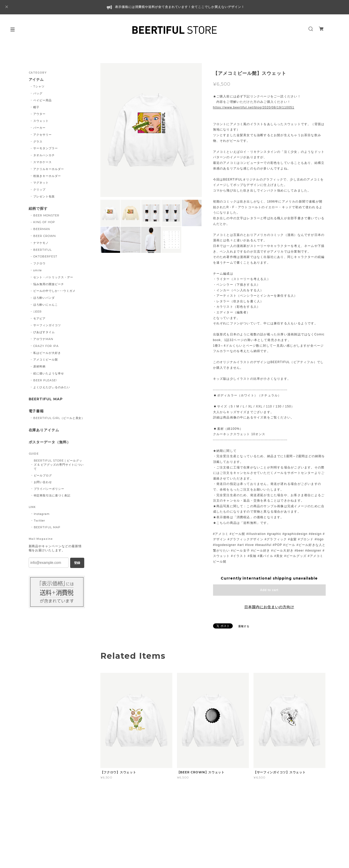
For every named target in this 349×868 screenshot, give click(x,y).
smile (38, 270)
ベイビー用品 (43, 100)
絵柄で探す (38, 209)
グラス (38, 142)
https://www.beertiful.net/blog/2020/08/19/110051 (254, 107)
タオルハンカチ (44, 155)
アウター (39, 114)
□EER (37, 312)
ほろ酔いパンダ (44, 298)
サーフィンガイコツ (47, 325)
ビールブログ (43, 475)
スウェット (41, 121)
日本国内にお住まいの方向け (269, 607)
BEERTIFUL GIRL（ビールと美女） (59, 418)
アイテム (36, 80)
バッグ (38, 93)
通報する (244, 626)
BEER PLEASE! (45, 380)
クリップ (39, 189)
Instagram (42, 514)
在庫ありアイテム (44, 430)
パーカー (39, 128)
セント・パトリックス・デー (53, 277)
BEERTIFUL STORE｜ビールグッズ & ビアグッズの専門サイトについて (59, 465)
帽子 (36, 107)
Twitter (40, 521)
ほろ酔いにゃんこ (46, 305)
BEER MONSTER (46, 215)
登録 (77, 563)
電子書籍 (36, 411)
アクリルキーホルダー (49, 169)
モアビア (39, 318)
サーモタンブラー (46, 148)
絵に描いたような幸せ (49, 373)
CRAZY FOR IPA (46, 346)
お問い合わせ (43, 482)
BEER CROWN (45, 236)
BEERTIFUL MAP (46, 399)
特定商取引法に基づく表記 (52, 495)
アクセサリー (43, 135)
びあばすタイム (44, 332)
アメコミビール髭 (46, 360)
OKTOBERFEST (45, 256)
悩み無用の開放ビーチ (49, 284)
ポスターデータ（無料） (50, 442)
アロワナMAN (43, 339)
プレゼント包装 (44, 196)
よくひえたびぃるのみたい (52, 387)
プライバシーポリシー (49, 489)
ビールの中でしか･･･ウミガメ (54, 291)
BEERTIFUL (43, 250)
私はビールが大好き (47, 353)
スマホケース (43, 162)
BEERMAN (42, 229)
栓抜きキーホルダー (47, 176)
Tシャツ (39, 86)
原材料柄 (39, 366)
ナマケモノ (41, 243)
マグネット (41, 183)
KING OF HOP (44, 222)
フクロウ (39, 263)
